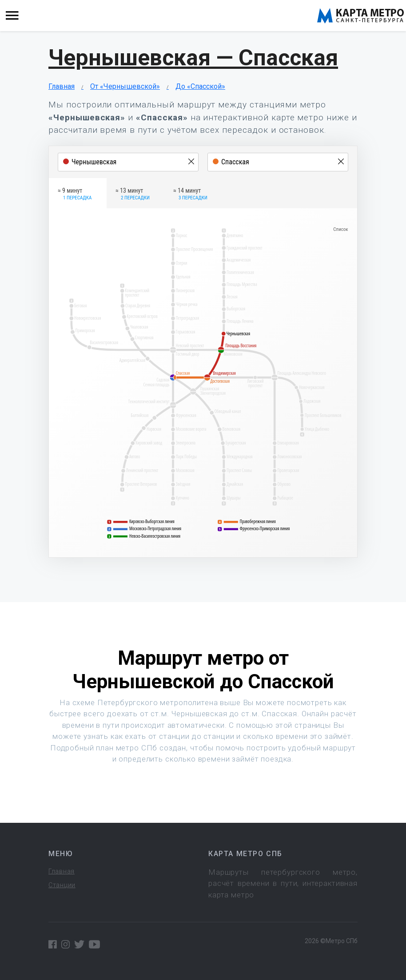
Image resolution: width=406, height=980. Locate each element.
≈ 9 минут (75, 194)
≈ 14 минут (190, 194)
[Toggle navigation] (12, 16)
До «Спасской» (200, 86)
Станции (62, 885)
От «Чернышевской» (125, 86)
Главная (62, 86)
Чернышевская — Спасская (193, 58)
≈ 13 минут (133, 194)
